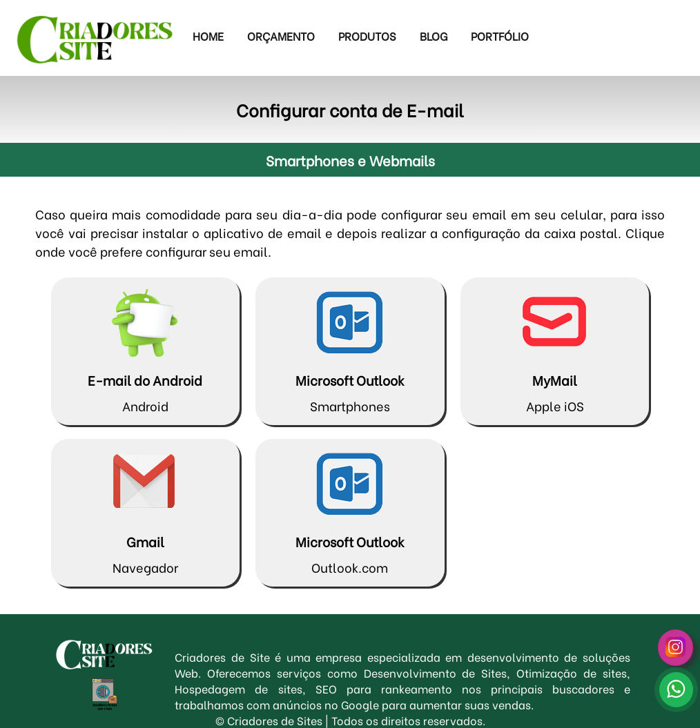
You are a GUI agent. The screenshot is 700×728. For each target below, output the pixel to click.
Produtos (367, 36)
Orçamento (281, 36)
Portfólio (500, 36)
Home (208, 36)
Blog (434, 36)
